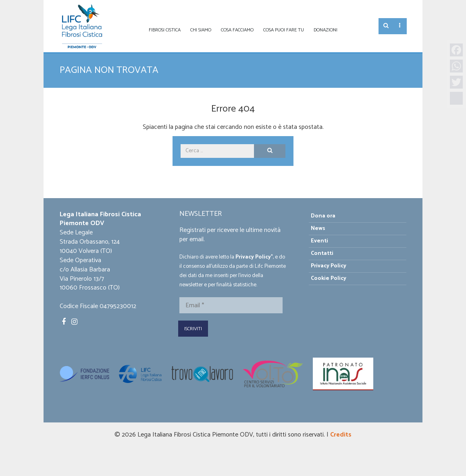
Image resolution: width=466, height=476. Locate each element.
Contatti (322, 254)
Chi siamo (201, 30)
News (318, 229)
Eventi (319, 241)
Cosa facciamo (237, 30)
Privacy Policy (253, 257)
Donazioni (326, 30)
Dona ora (323, 216)
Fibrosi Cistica (165, 30)
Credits (341, 435)
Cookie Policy (329, 278)
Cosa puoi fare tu (284, 30)
